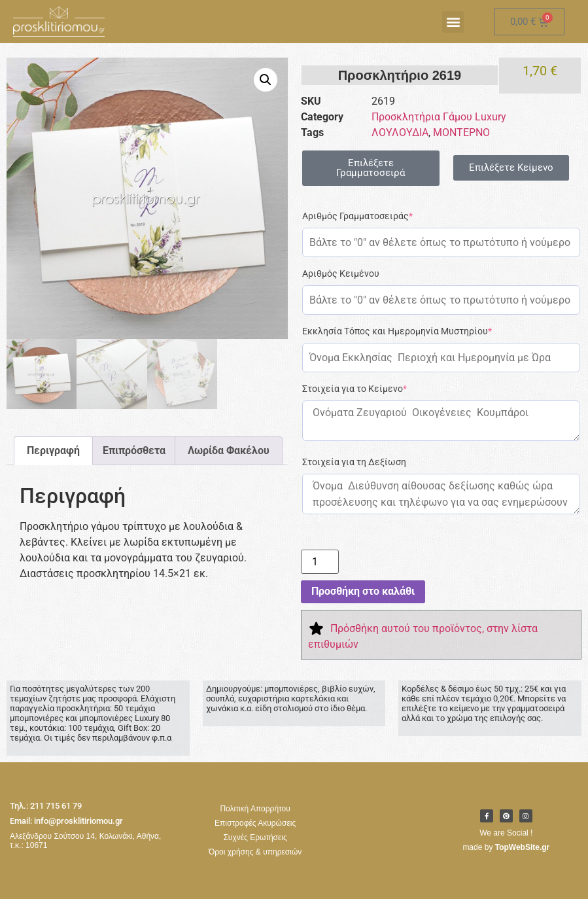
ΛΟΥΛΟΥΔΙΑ (400, 132)
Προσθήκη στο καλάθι (363, 591)
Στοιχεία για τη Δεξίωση (354, 462)
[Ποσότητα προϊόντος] (320, 562)
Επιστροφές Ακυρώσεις (255, 823)
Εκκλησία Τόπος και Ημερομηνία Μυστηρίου (397, 331)
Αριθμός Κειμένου (341, 273)
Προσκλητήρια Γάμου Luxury (439, 117)
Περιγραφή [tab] (53, 450)
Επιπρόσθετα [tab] (134, 450)
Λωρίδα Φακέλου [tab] (229, 450)
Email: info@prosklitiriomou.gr (66, 821)
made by (506, 847)
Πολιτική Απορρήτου (255, 809)
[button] (453, 22)
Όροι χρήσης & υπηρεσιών (255, 852)
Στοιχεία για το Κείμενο (355, 389)
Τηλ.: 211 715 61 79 (46, 806)
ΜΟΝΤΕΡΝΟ (461, 132)
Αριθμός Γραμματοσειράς (357, 216)
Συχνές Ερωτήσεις (255, 837)
